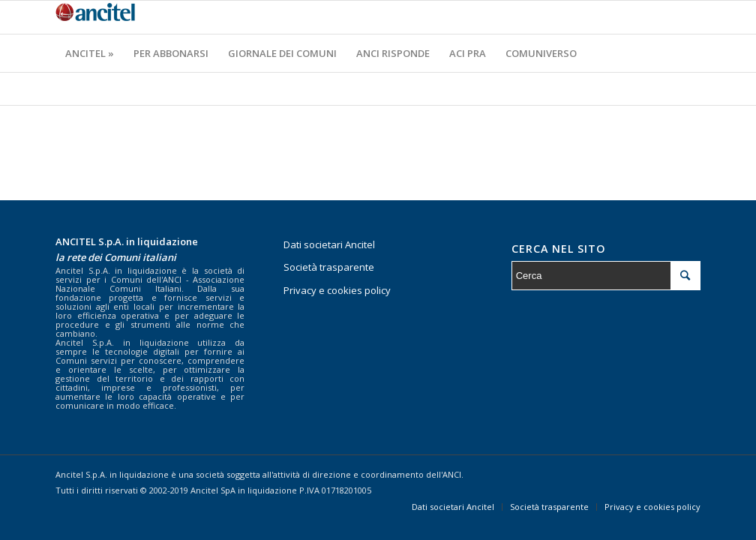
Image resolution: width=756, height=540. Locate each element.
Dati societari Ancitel (329, 244)
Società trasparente (329, 267)
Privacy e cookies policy (337, 290)
